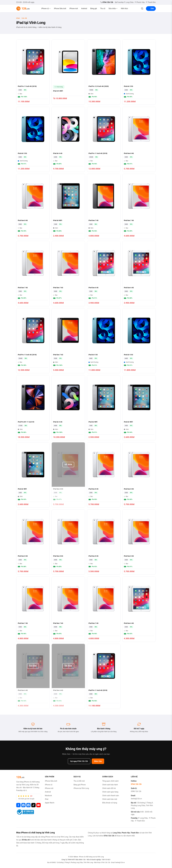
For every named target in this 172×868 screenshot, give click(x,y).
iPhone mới (74, 8)
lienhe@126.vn (136, 799)
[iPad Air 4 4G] (68, 139)
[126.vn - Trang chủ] (23, 8)
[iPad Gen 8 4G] (139, 139)
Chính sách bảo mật (110, 799)
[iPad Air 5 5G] (139, 72)
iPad (47, 799)
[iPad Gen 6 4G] (104, 273)
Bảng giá (94, 8)
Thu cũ (103, 8)
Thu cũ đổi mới (79, 781)
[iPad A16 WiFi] (68, 72)
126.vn (76, 857)
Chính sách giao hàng (110, 792)
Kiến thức (124, 8)
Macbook (48, 796)
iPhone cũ (46, 8)
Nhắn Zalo (98, 761)
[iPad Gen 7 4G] (104, 206)
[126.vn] (20, 777)
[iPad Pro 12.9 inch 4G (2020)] (104, 72)
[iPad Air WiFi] (68, 206)
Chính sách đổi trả (109, 788)
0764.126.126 (107, 2)
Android (84, 8)
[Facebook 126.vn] (23, 805)
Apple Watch (50, 803)
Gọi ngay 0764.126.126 (79, 761)
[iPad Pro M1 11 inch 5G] (33, 408)
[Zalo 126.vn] (18, 805)
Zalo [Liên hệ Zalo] (151, 8)
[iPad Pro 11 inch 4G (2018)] (33, 72)
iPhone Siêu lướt (60, 8)
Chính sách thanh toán (111, 796)
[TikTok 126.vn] (33, 805)
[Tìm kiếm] (142, 8)
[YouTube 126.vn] (38, 805)
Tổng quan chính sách (110, 781)
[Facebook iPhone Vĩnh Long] (28, 805)
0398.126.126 (136, 791)
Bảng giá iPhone (80, 785)
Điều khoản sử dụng (110, 803)
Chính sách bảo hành (110, 785)
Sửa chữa (113, 8)
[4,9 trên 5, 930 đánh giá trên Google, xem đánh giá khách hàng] (29, 797)
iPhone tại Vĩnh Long (81, 788)
